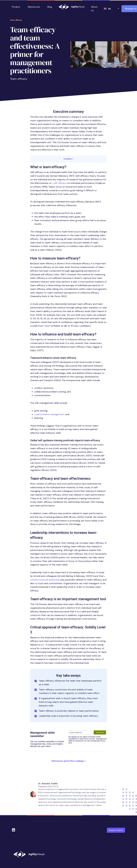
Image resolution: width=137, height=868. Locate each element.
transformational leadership (45, 580)
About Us (94, 9)
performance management (50, 414)
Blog (50, 7)
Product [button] (16, 7)
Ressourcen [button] (34, 7)
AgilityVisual (72, 7)
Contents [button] (68, 159)
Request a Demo (116, 830)
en (110, 9)
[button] (69, 761)
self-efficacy (60, 183)
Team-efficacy (16, 20)
